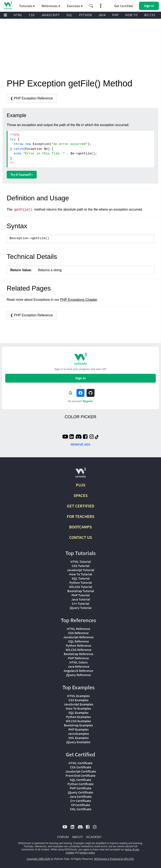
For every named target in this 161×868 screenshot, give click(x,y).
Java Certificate (80, 796)
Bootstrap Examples (78, 725)
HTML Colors (79, 662)
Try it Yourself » (22, 175)
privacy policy (87, 853)
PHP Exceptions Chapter (79, 300)
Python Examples (78, 717)
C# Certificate (81, 805)
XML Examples (79, 738)
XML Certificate (81, 809)
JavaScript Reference (78, 637)
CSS (32, 15)
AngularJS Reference (78, 671)
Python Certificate (80, 784)
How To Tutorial (81, 574)
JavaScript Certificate (81, 771)
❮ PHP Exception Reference (32, 98)
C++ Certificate (81, 801)
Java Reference (79, 666)
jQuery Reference (79, 675)
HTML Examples (78, 696)
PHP (115, 15)
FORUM (63, 837)
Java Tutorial (81, 599)
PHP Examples (79, 729)
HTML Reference (79, 629)
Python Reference (79, 645)
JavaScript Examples (79, 704)
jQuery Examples (78, 742)
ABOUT (78, 837)
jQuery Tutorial (81, 608)
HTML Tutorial (81, 562)
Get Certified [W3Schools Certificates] (123, 6)
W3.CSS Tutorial (81, 587)
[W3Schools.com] (81, 474)
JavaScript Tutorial (80, 570)
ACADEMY (94, 837)
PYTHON (85, 15)
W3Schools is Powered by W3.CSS (114, 859)
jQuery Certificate (80, 792)
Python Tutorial (81, 583)
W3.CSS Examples (78, 721)
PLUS (81, 485)
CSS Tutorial (80, 566)
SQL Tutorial (81, 578)
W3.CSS (150, 15)
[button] (91, 6)
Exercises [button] (75, 6)
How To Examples (78, 708)
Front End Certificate (80, 775)
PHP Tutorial (80, 595)
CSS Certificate (81, 767)
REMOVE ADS (80, 444)
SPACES (81, 495)
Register (88, 401)
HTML (18, 15)
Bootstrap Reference (79, 654)
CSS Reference (78, 633)
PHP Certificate (81, 788)
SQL (69, 15)
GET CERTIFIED (81, 506)
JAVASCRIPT (51, 15)
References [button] (51, 6)
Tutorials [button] (27, 6)
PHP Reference (78, 658)
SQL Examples (78, 713)
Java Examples (78, 734)
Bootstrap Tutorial (81, 591)
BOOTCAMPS (80, 527)
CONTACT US (81, 537)
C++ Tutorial (80, 603)
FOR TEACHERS (81, 516)
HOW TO (131, 15)
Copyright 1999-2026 (38, 859)
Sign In (80, 378)
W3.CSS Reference (79, 650)
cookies (70, 853)
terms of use (132, 850)
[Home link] (8, 6)
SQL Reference (79, 641)
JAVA (102, 15)
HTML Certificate (80, 763)
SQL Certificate (80, 780)
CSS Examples (79, 700)
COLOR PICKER (80, 417)
